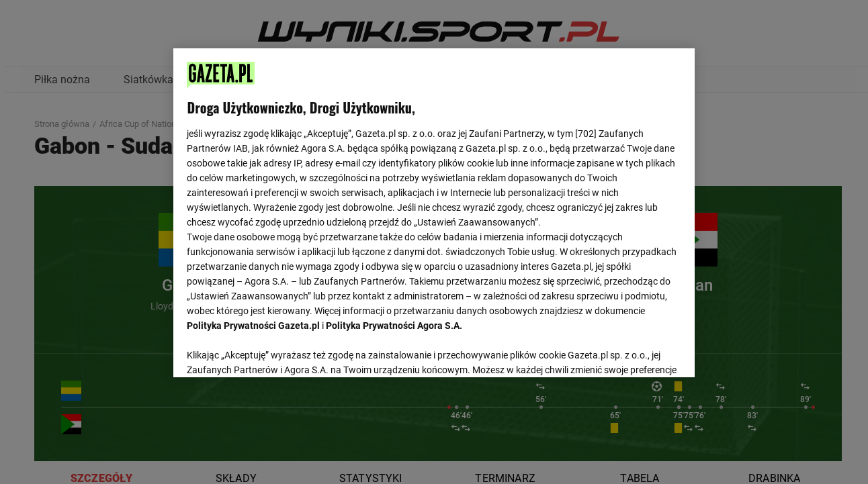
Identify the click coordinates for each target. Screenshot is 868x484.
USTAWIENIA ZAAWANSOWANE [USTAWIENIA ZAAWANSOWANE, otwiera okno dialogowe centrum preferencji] (275, 350)
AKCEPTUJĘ (635, 351)
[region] (434, 211)
